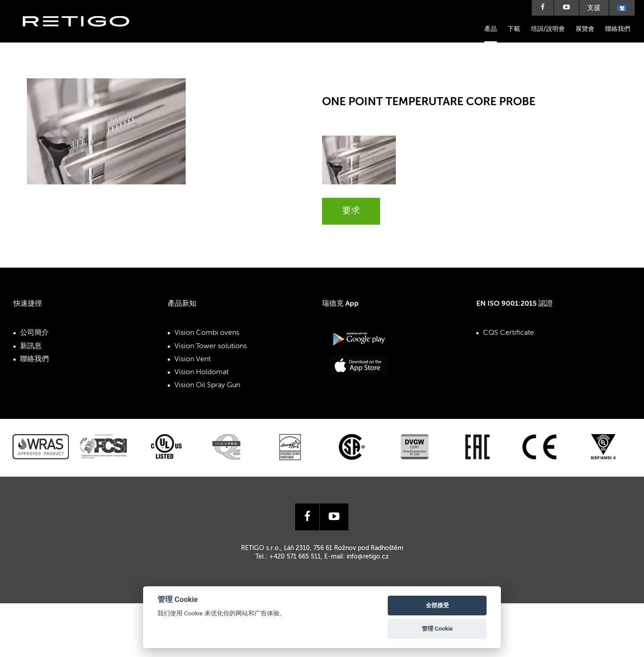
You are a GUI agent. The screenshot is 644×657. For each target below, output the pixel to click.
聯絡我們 (618, 29)
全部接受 (437, 605)
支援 (594, 8)
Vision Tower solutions (211, 346)
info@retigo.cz (368, 557)
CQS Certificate (508, 333)
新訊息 (31, 346)
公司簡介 (34, 333)
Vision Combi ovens (207, 333)
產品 (491, 29)
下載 (514, 29)
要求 (351, 211)
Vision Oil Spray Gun (207, 385)
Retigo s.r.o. (83, 35)
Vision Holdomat (201, 372)
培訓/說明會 (548, 29)
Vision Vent (193, 359)
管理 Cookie (437, 629)
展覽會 (585, 29)
